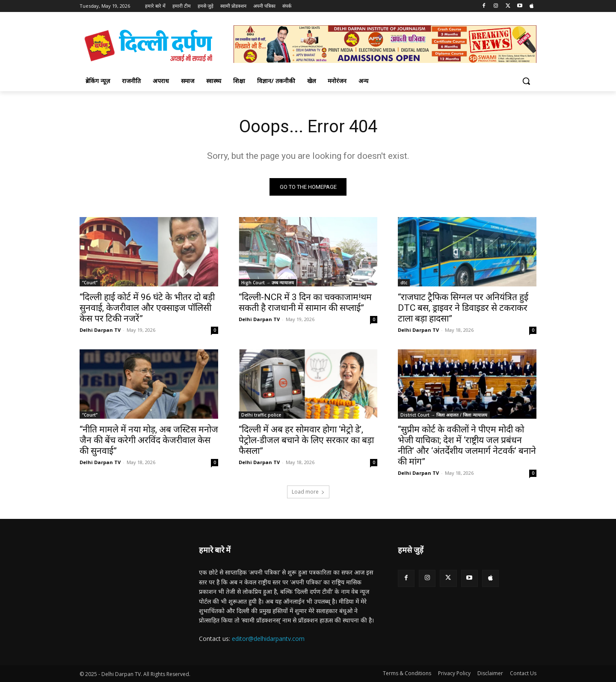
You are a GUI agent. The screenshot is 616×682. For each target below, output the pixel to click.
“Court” (90, 283)
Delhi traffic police (261, 415)
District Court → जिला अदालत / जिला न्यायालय (444, 415)
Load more (308, 492)
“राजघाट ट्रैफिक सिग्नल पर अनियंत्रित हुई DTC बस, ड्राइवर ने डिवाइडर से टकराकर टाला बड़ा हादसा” (463, 308)
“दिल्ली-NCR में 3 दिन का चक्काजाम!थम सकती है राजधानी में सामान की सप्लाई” (305, 302)
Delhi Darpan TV (100, 330)
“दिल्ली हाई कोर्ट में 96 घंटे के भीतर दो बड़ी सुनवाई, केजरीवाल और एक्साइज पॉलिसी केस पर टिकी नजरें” (147, 308)
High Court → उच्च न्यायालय (268, 283)
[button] (526, 81)
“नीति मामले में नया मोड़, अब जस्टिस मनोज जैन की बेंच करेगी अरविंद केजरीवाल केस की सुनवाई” (149, 440)
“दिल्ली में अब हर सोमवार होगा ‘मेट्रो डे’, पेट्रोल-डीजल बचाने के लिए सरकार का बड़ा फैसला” (306, 440)
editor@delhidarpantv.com (268, 639)
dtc (404, 283)
